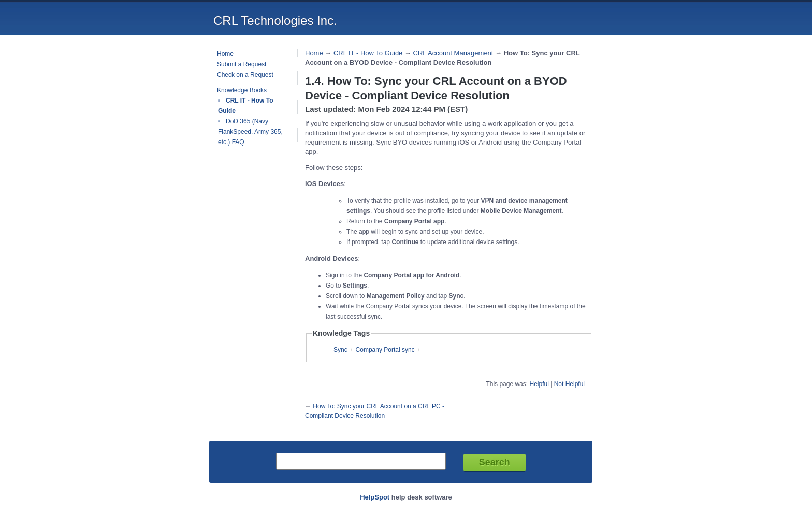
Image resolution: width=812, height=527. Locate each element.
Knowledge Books (242, 90)
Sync (340, 350)
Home (225, 54)
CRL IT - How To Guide (368, 53)
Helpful (539, 384)
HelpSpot (375, 497)
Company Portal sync (385, 350)
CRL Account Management (453, 53)
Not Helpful (569, 384)
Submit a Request (242, 64)
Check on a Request (245, 75)
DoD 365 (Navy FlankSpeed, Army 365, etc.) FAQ (250, 132)
